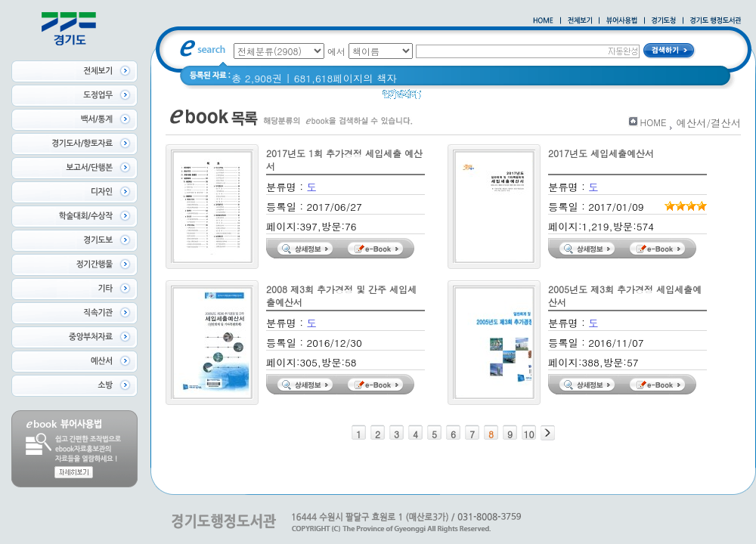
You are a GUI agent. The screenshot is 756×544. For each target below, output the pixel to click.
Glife (524, 98)
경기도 (593, 98)
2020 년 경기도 (466, 98)
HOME (654, 122)
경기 (557, 98)
